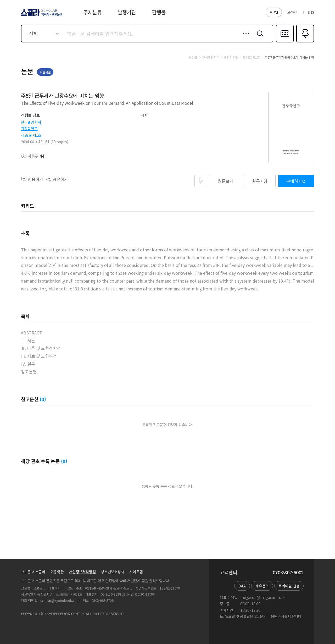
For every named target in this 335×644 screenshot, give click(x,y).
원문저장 (260, 181)
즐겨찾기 (305, 42)
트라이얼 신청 (289, 586)
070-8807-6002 (288, 573)
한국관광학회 (31, 122)
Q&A (242, 586)
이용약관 (57, 572)
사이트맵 (136, 572)
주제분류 (93, 12)
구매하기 (294, 181)
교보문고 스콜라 (33, 572)
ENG (311, 12)
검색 (259, 37)
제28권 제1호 (31, 135)
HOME (193, 57)
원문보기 (225, 181)
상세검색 (245, 37)
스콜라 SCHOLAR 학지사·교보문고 (41, 15)
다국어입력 (285, 42)
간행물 (159, 12)
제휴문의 (262, 586)
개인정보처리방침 (82, 572)
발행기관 (127, 12)
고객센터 (293, 12)
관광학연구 (29, 129)
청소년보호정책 (112, 572)
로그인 (274, 12)
